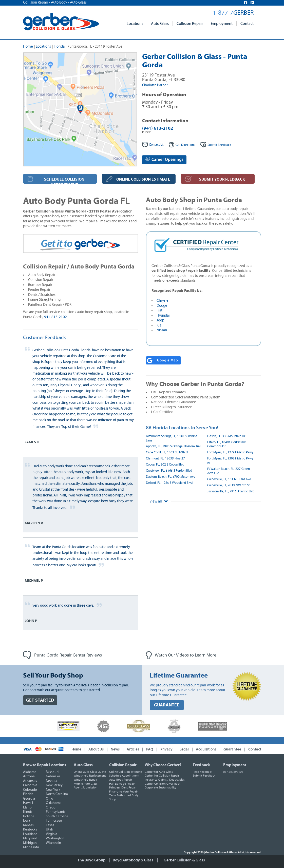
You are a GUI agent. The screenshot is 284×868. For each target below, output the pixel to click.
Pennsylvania (56, 812)
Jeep (160, 320)
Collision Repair (190, 24)
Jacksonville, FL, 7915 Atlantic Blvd (231, 491)
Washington (55, 838)
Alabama (30, 772)
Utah (50, 830)
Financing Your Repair (124, 792)
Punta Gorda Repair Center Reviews (62, 655)
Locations (135, 24)
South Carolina (57, 816)
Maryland (30, 838)
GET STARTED (40, 700)
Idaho (27, 807)
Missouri (52, 772)
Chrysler (163, 301)
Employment (222, 24)
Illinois (28, 812)
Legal (184, 749)
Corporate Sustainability (160, 787)
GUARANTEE (167, 705)
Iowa (27, 821)
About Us (96, 749)
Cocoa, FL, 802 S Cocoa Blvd (165, 465)
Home (28, 46)
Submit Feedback (204, 776)
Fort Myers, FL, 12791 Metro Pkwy (230, 452)
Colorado (30, 790)
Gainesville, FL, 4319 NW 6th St (228, 485)
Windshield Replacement (90, 776)
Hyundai (163, 315)
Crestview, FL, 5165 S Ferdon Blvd (169, 471)
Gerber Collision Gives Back (163, 784)
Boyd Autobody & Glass (133, 860)
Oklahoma (54, 803)
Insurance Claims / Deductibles (165, 780)
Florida (59, 46)
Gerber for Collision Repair (162, 776)
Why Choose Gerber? (163, 765)
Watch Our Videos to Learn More (181, 655)
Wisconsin (53, 843)
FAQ (150, 749)
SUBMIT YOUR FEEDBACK (222, 179)
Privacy (166, 749)
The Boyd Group (91, 860)
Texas (50, 825)
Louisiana (30, 834)
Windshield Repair (86, 780)
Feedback (216, 145)
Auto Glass (160, 24)
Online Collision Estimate (126, 772)
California (30, 785)
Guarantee (232, 749)
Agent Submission (86, 787)
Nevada (52, 781)
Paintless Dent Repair (123, 787)
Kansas (28, 825)
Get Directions (182, 145)
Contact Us (153, 145)
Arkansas (30, 781)
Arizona (29, 776)
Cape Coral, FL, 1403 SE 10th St (167, 452)
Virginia (52, 834)
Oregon (52, 807)
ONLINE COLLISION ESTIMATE (143, 179)
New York (53, 790)
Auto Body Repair (121, 780)
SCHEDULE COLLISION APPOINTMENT (64, 180)
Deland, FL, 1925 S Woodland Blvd (169, 483)
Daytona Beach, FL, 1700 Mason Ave (171, 477)
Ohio (50, 799)
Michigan (30, 843)
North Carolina (57, 794)
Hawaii (28, 803)
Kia (159, 325)
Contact (247, 24)
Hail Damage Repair (122, 784)
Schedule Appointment (124, 776)
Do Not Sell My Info (233, 772)
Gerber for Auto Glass (159, 772)
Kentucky (30, 830)
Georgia (29, 799)
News (115, 749)
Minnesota (31, 847)
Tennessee (54, 821)
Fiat (159, 310)
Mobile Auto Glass (86, 784)
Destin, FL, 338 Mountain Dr (226, 436)
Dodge (162, 306)
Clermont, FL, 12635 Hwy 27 (165, 459)
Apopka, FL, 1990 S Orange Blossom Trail (174, 446)
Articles (133, 749)
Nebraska (53, 776)
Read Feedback (203, 772)
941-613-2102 (55, 317)
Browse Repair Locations (45, 765)
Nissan (162, 330)
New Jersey (54, 785)
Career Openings (164, 159)
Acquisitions (206, 749)
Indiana (29, 816)
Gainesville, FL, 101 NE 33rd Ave (229, 479)
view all (159, 501)
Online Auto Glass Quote (90, 772)
